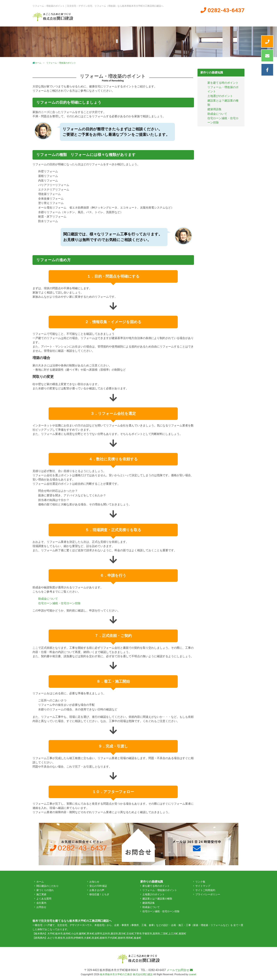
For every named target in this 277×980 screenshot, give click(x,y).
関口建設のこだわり (127, 19)
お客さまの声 (97, 890)
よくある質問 (232, 19)
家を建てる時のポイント (223, 83)
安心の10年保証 (98, 886)
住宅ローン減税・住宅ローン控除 (59, 603)
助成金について (48, 599)
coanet (192, 974)
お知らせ (94, 882)
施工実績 (186, 19)
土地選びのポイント (220, 96)
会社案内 (207, 19)
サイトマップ (203, 886)
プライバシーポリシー (208, 894)
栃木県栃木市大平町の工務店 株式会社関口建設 (126, 974)
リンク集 (200, 882)
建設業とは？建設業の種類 (157, 899)
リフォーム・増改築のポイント (160, 890)
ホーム (101, 19)
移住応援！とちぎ (99, 894)
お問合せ (41, 907)
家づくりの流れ (161, 19)
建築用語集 (214, 109)
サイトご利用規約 (205, 890)
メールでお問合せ (180, 970)
